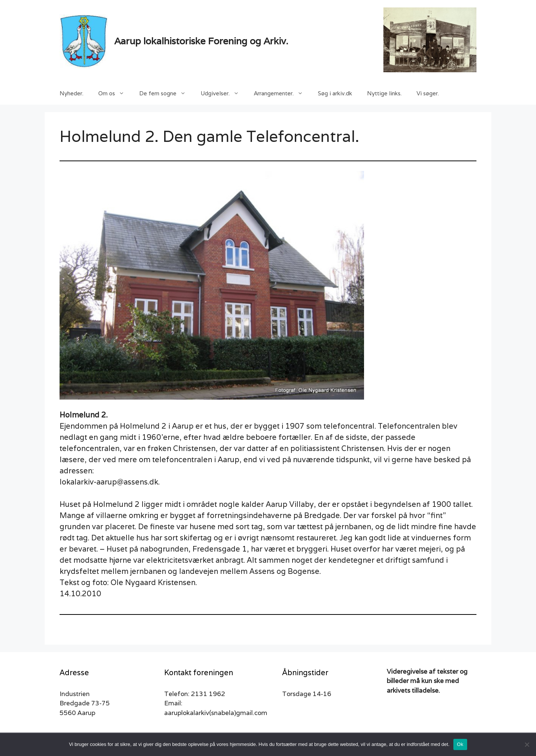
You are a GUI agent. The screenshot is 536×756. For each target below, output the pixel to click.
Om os (115, 93)
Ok (460, 744)
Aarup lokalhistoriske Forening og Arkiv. (201, 41)
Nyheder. (71, 93)
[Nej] (527, 744)
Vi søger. (428, 93)
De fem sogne (166, 93)
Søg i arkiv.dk (335, 93)
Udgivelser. (224, 93)
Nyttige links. (384, 93)
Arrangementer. (282, 93)
